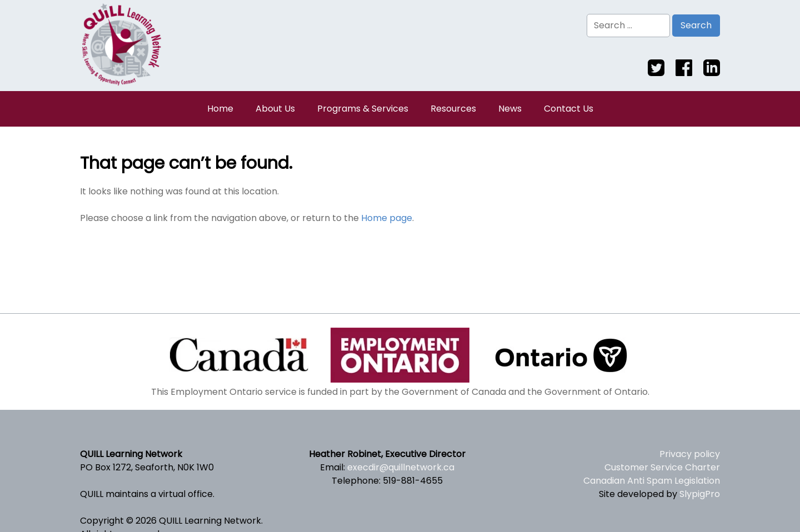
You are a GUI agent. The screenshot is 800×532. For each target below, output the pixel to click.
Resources (453, 109)
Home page (387, 218)
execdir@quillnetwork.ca (401, 467)
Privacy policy (690, 454)
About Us (275, 109)
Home (220, 109)
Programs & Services (363, 109)
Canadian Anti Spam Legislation (652, 481)
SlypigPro (700, 494)
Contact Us (569, 109)
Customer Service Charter (662, 467)
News (510, 109)
